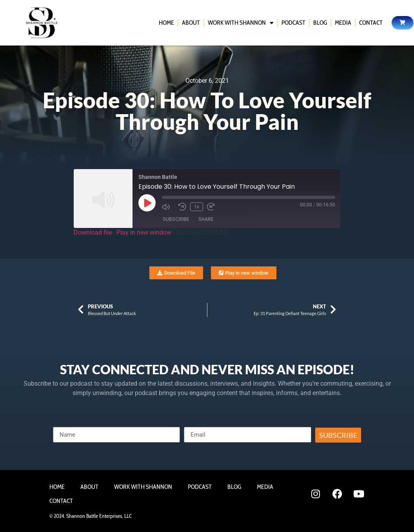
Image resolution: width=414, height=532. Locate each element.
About (191, 23)
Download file (93, 232)
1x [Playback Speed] (197, 207)
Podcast (293, 23)
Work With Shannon (241, 23)
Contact (371, 23)
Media (343, 23)
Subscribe (176, 219)
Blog (320, 23)
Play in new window (144, 232)
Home (166, 23)
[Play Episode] (147, 203)
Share (206, 219)
